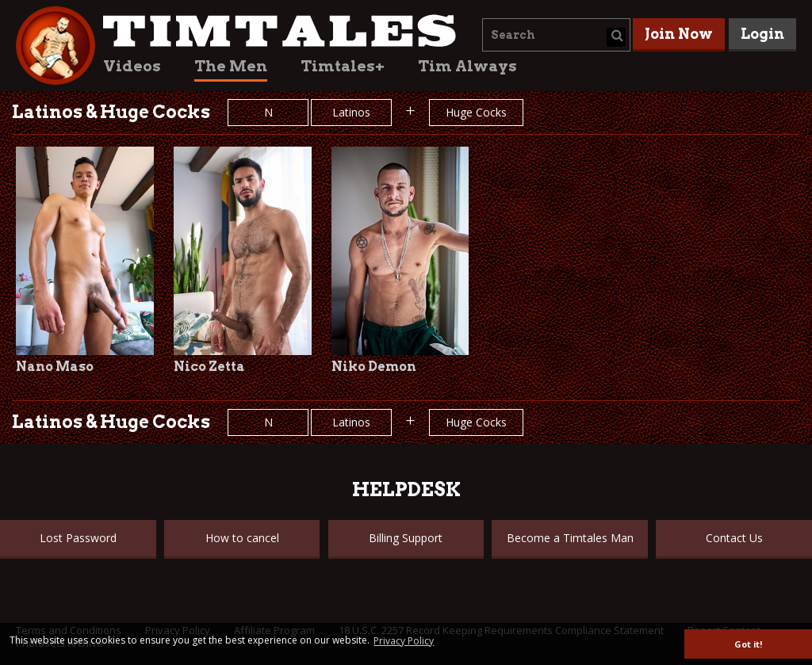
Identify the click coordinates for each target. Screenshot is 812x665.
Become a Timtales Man (570, 538)
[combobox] (556, 35)
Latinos (351, 112)
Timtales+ (343, 66)
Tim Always (467, 66)
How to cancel (242, 538)
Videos (132, 66)
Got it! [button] (748, 644)
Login (762, 34)
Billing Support (406, 538)
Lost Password (78, 538)
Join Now (679, 34)
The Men (231, 66)
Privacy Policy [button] (404, 641)
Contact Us (734, 538)
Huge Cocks (476, 112)
